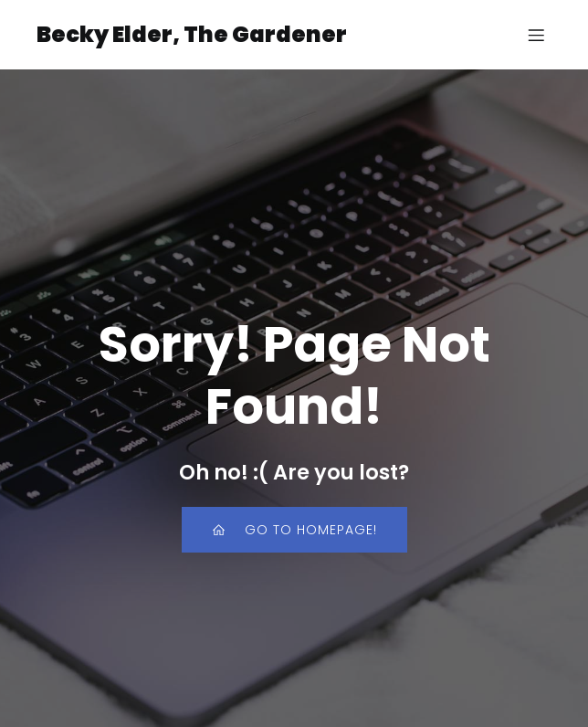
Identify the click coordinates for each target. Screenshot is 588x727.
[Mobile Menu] (536, 35)
